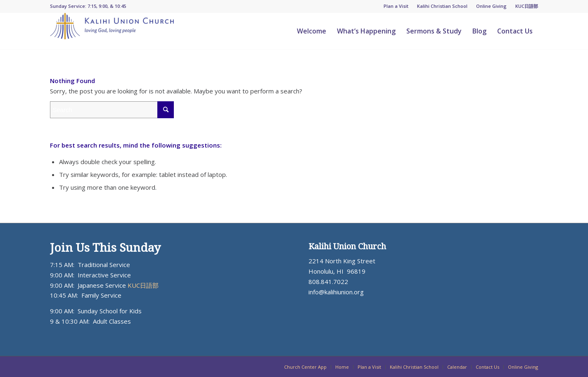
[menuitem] (396, 6)
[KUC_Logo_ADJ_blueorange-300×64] (112, 31)
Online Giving (491, 6)
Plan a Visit (396, 6)
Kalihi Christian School (442, 6)
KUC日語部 (527, 6)
